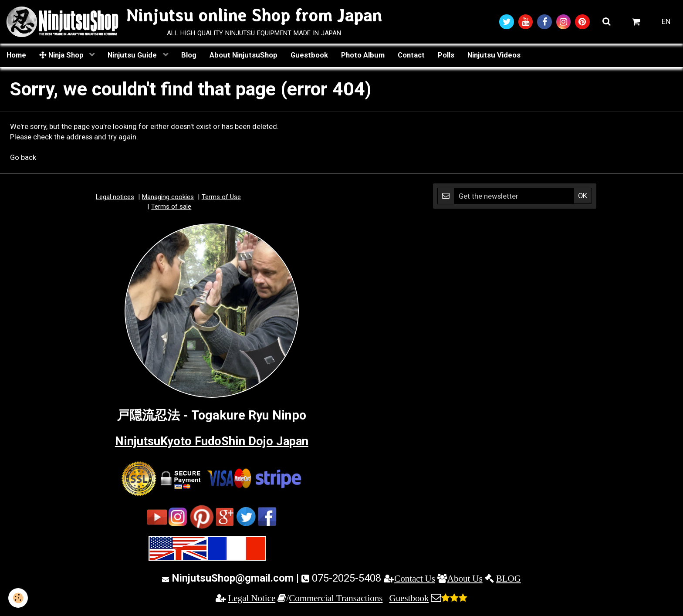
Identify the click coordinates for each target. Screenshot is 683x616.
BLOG (509, 579)
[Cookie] (19, 598)
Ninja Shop (62, 55)
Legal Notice (252, 599)
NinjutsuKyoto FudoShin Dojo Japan (211, 441)
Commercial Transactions (336, 599)
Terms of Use (221, 198)
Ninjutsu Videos (494, 55)
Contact (411, 55)
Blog (189, 55)
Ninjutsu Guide (133, 55)
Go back (23, 158)
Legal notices (115, 198)
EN (666, 22)
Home (16, 55)
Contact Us (415, 579)
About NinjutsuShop (243, 55)
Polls (446, 55)
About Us (465, 579)
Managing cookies (168, 198)
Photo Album (363, 55)
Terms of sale (171, 207)
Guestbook (309, 55)
